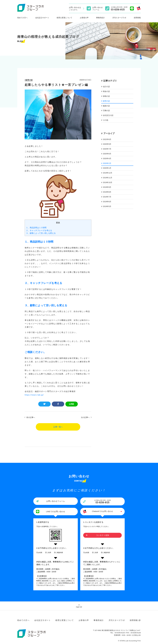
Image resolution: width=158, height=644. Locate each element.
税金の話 (106, 91)
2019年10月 (108, 182)
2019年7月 (107, 197)
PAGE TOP (79, 607)
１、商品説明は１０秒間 (36, 228)
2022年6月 (107, 139)
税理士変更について (64, 18)
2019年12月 (108, 173)
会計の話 (106, 87)
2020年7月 (107, 149)
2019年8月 (107, 192)
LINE (72, 404)
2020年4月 (107, 159)
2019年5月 (107, 206)
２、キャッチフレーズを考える (39, 230)
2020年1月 (107, 168)
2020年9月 (107, 144)
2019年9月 (107, 187)
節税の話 (106, 96)
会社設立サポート (42, 18)
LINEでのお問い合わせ (55, 511)
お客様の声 (84, 18)
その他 (106, 120)
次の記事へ (85, 417)
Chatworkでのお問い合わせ (102, 511)
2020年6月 (107, 154)
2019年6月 (107, 202)
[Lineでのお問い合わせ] (132, 8)
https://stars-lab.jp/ (34, 395)
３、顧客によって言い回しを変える (41, 233)
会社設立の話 (108, 115)
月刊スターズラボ (119, 18)
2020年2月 (107, 163)
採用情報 (137, 18)
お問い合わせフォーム (56, 501)
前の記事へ (31, 417)
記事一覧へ (58, 427)
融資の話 (106, 106)
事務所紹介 (100, 18)
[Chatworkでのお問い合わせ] (139, 9)
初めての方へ (22, 18)
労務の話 (106, 110)
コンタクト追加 (103, 535)
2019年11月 (108, 178)
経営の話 (29, 80)
